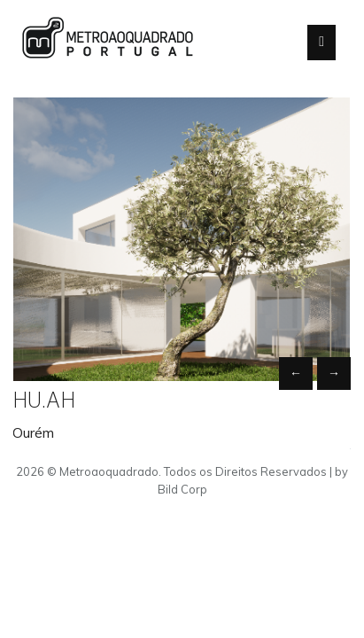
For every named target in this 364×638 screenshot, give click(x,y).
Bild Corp (182, 489)
